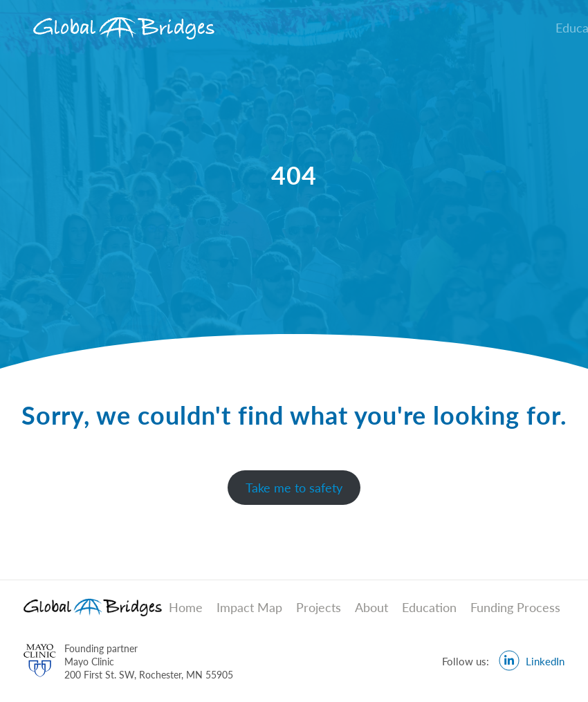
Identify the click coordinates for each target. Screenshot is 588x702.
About (371, 607)
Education (429, 607)
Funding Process (515, 607)
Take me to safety (294, 488)
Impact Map (249, 607)
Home (186, 607)
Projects (319, 607)
